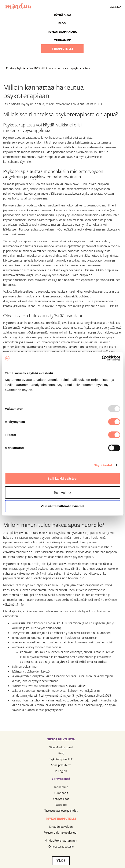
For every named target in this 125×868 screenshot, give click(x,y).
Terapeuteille (62, 49)
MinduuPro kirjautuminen (61, 840)
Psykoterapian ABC (62, 32)
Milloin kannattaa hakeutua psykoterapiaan (65, 68)
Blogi (62, 23)
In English (61, 771)
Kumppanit (61, 793)
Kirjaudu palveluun (61, 827)
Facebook (61, 805)
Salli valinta (62, 492)
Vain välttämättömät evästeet (63, 506)
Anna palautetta (61, 765)
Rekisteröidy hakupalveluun (61, 832)
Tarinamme (62, 40)
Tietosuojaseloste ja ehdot (61, 810)
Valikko (115, 7)
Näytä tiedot (103, 465)
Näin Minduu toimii (61, 747)
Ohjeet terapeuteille (61, 846)
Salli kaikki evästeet (62, 478)
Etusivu (10, 68)
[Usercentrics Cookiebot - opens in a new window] (102, 358)
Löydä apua (62, 15)
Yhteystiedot (61, 799)
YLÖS (61, 861)
